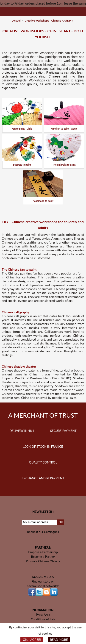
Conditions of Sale (43, 619)
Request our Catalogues (43, 532)
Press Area (43, 615)
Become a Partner (43, 557)
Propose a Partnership (43, 552)
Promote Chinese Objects (43, 561)
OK (61, 522)
